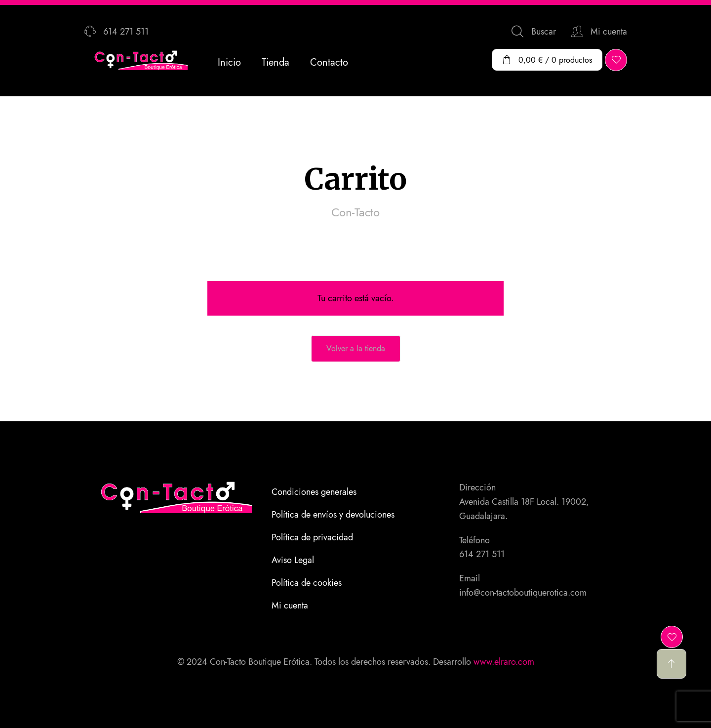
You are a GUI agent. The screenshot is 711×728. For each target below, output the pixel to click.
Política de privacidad (312, 537)
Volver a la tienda (356, 348)
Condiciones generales (314, 492)
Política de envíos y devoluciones (333, 515)
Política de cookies (307, 583)
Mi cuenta (290, 606)
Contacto (329, 62)
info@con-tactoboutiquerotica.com (523, 593)
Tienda (276, 62)
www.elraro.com (504, 662)
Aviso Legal (293, 560)
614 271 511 (482, 554)
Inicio (229, 62)
